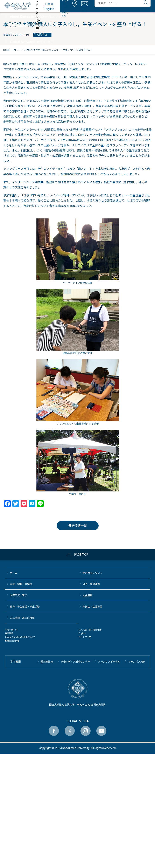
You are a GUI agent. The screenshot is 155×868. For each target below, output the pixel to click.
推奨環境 (9, 633)
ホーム (14, 573)
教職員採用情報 (12, 641)
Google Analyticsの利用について (20, 637)
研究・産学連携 (91, 584)
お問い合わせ (11, 629)
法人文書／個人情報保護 (90, 629)
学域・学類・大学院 (21, 584)
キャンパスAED (136, 661)
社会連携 (87, 595)
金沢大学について (92, 573)
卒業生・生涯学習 (92, 606)
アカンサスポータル (109, 661)
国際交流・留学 (19, 595)
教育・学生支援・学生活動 (25, 606)
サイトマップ (85, 637)
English (82, 633)
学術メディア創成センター (75, 661)
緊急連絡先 (47, 661)
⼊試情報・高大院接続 (22, 618)
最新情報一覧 (78, 526)
